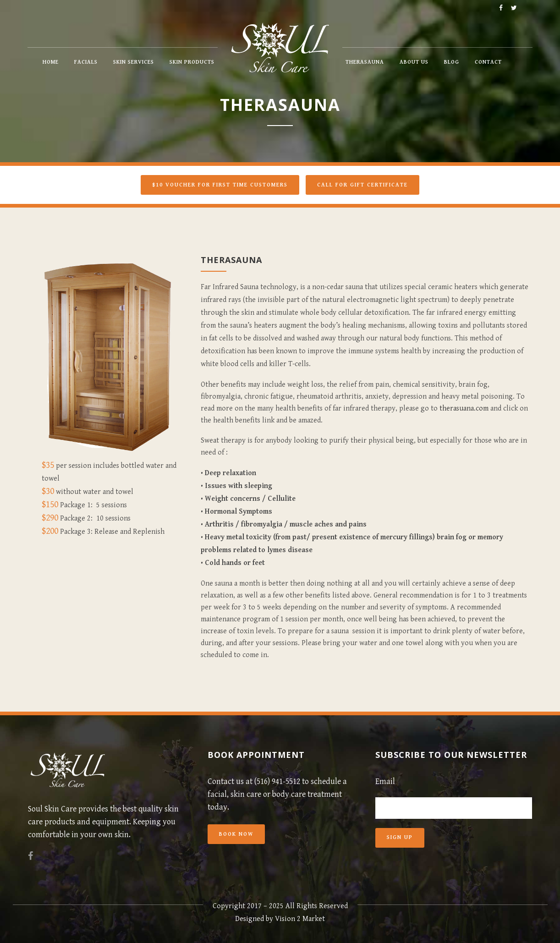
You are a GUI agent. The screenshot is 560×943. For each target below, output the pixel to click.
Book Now (236, 834)
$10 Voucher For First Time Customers (220, 185)
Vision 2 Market (300, 919)
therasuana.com (464, 408)
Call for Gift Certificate (362, 185)
